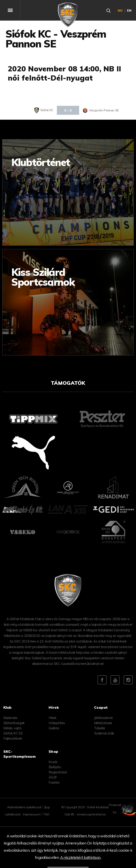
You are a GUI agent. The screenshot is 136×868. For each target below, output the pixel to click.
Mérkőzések (103, 723)
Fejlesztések (13, 738)
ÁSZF (53, 777)
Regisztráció (58, 772)
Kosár (53, 762)
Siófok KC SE (13, 733)
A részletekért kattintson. (81, 857)
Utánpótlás (57, 723)
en (129, 11)
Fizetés (54, 782)
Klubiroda (10, 718)
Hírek (52, 718)
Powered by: (125, 808)
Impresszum (32, 814)
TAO (46, 814)
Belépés (55, 767)
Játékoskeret (103, 718)
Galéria (54, 728)
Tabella (100, 728)
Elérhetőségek (14, 723)
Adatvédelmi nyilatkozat (24, 807)
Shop (53, 751)
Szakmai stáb (104, 733)
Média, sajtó (12, 728)
